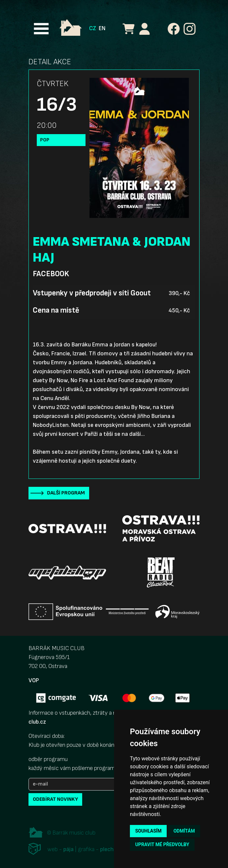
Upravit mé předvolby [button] (162, 844)
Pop (45, 140)
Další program (66, 493)
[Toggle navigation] (41, 29)
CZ (93, 28)
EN (102, 28)
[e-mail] (78, 784)
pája (68, 849)
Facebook (51, 274)
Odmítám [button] (184, 831)
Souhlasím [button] (148, 831)
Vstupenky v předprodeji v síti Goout (92, 293)
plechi (108, 849)
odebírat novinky (55, 799)
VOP (34, 680)
